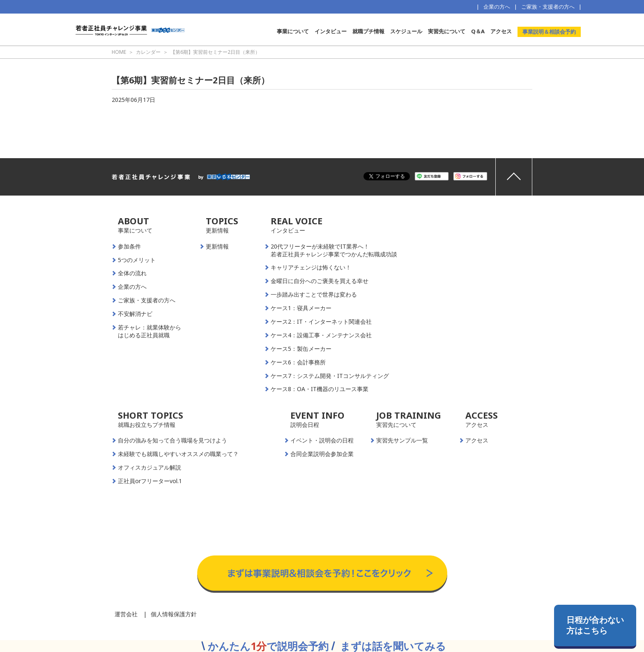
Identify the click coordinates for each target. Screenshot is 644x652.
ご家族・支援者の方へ (548, 7)
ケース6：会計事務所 (298, 362)
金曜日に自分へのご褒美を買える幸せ (320, 281)
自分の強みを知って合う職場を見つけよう (172, 440)
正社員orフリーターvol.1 (150, 481)
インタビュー (331, 31)
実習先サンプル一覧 (402, 440)
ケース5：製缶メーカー (301, 349)
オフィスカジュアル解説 (149, 468)
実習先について (447, 31)
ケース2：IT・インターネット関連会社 (321, 322)
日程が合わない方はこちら (595, 625)
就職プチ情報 (368, 31)
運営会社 (126, 614)
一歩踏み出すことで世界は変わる (314, 295)
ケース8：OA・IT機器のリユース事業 (320, 389)
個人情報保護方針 (174, 614)
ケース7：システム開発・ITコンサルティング (330, 376)
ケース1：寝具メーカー (301, 308)
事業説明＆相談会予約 (549, 32)
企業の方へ (497, 7)
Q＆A (478, 31)
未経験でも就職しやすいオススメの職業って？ (178, 454)
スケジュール (406, 31)
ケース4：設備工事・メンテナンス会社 (321, 335)
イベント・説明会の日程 (322, 440)
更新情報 (217, 247)
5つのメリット (137, 260)
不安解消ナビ (135, 314)
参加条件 (129, 247)
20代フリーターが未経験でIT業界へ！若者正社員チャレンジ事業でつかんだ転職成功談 (334, 250)
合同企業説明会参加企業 (322, 454)
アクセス (501, 31)
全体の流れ (132, 273)
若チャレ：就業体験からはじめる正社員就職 (149, 331)
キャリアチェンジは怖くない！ (311, 267)
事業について (293, 31)
